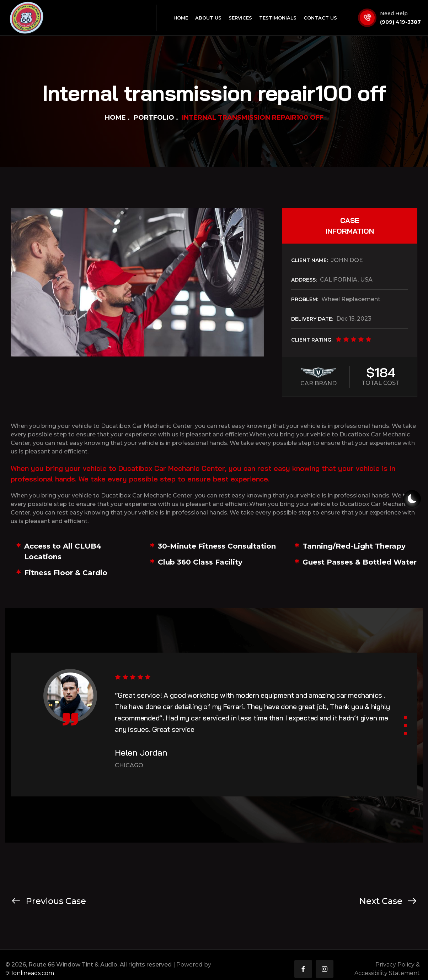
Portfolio (154, 118)
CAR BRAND (319, 383)
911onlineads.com (30, 973)
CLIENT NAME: (309, 260)
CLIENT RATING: (312, 340)
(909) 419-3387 (400, 22)
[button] (405, 718)
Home (115, 118)
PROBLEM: (305, 299)
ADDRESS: (304, 280)
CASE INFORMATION (350, 226)
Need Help (394, 13)
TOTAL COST (381, 383)
